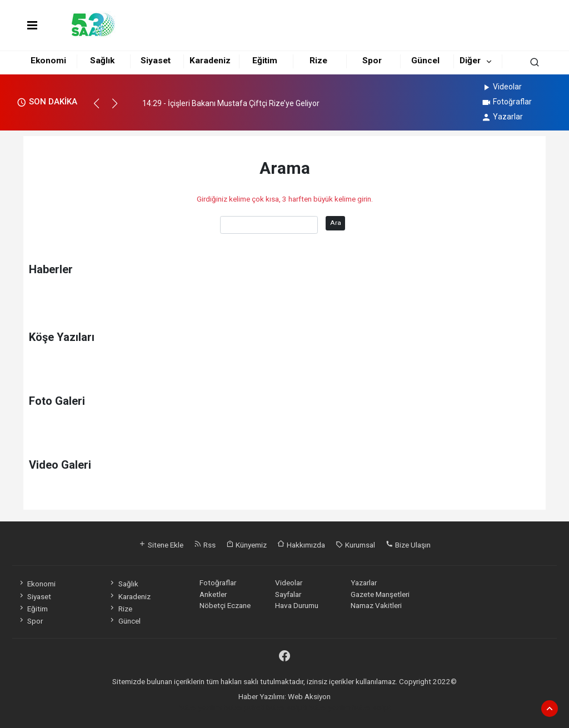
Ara (336, 223)
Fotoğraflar (506, 102)
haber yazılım (330, 707)
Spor (372, 61)
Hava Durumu (297, 605)
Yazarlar (502, 117)
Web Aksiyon (309, 696)
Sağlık (102, 61)
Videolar (501, 87)
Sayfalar (288, 594)
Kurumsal (355, 545)
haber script (372, 707)
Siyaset (156, 61)
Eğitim (265, 61)
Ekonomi (48, 61)
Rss (205, 545)
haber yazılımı (200, 707)
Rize (318, 61)
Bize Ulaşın (408, 545)
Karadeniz (210, 61)
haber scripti (286, 707)
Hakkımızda (301, 545)
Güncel (425, 61)
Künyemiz (246, 545)
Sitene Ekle (161, 545)
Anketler (213, 594)
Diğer (470, 61)
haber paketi (244, 707)
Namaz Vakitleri (376, 605)
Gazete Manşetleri (380, 594)
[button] (101, 108)
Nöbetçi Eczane (225, 605)
